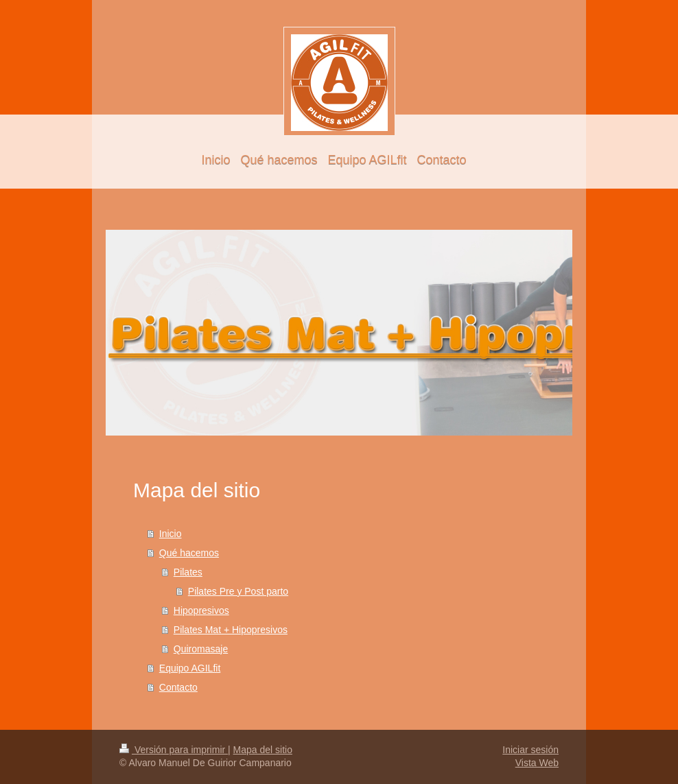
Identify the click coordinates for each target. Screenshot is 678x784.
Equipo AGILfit (190, 668)
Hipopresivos (201, 610)
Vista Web (537, 763)
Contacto (178, 687)
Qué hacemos (189, 553)
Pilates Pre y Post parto (238, 591)
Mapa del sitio (263, 750)
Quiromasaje (201, 649)
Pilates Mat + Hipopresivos (231, 630)
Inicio (171, 534)
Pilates (188, 572)
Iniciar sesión (530, 750)
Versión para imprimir (174, 750)
